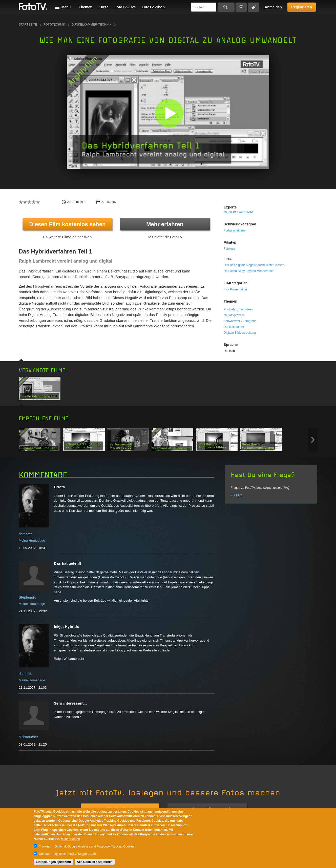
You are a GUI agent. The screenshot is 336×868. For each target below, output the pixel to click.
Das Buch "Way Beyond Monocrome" (249, 271)
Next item (313, 440)
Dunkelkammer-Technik (92, 25)
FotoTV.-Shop (153, 7)
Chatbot (44, 854)
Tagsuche (254, 7)
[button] (169, 113)
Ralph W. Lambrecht (238, 212)
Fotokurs (230, 249)
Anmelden (273, 7)
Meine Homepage (32, 541)
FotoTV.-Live (125, 7)
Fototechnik (54, 25)
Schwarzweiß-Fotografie (240, 321)
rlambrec (26, 534)
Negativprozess (234, 315)
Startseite (28, 25)
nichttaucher (28, 737)
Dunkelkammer (234, 327)
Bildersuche (241, 7)
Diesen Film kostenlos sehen (68, 224)
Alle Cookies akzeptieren (95, 862)
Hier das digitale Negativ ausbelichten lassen (254, 265)
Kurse (103, 7)
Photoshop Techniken (238, 309)
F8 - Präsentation (235, 289)
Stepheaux (27, 597)
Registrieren (302, 7)
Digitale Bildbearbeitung (240, 333)
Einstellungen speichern (54, 862)
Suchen (226, 7)
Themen (86, 7)
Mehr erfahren (165, 224)
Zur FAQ (236, 495)
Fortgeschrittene (235, 230)
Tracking (45, 846)
